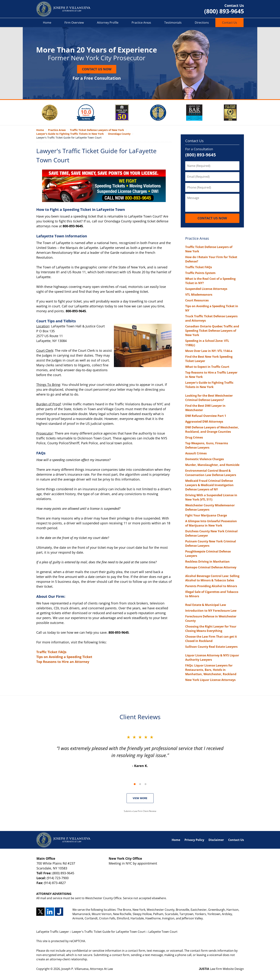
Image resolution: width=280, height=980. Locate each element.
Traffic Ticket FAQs (51, 652)
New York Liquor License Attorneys (210, 680)
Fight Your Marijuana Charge (206, 515)
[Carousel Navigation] (140, 784)
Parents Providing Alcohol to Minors (211, 586)
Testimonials (173, 23)
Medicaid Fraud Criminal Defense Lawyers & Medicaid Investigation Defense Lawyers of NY (209, 485)
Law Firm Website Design (221, 969)
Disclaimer (216, 840)
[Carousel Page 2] (140, 784)
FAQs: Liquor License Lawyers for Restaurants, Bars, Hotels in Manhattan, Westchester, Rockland (211, 670)
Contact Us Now (97, 69)
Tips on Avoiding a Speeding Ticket (64, 657)
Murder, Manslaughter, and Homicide (212, 465)
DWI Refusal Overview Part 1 (206, 416)
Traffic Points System (200, 273)
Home (47, 23)
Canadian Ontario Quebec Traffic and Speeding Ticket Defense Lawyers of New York (212, 331)
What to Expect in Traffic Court (207, 367)
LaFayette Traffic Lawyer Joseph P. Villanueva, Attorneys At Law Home (63, 9)
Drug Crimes (194, 437)
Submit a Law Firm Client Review (140, 811)
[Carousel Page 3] (146, 784)
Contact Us (230, 23)
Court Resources (197, 300)
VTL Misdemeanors (199, 295)
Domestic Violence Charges (205, 459)
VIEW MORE (140, 798)
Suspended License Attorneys (206, 289)
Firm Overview (74, 23)
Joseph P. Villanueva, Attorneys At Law (87, 969)
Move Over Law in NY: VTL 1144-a (209, 351)
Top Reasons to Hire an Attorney (63, 662)
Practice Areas (141, 23)
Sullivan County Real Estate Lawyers (211, 647)
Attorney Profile (108, 23)
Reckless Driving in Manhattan (207, 562)
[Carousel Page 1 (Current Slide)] (135, 784)
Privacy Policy (194, 840)
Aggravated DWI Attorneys (204, 422)
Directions (202, 23)
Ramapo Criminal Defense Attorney (211, 567)
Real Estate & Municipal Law (206, 605)
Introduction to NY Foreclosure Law (211, 611)
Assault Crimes (196, 453)
